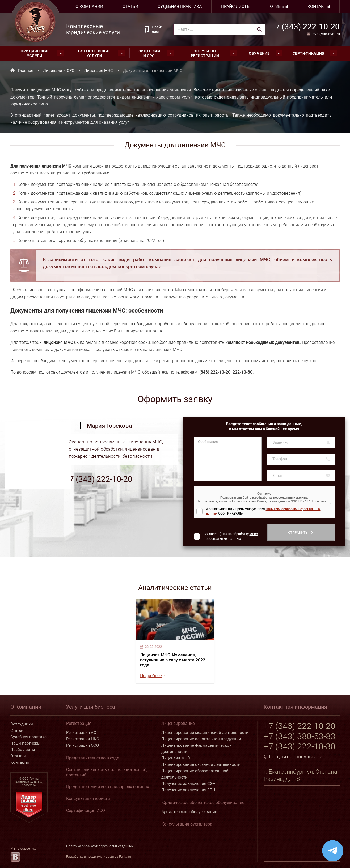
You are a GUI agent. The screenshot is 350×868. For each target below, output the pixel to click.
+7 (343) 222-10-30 (300, 746)
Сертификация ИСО (86, 811)
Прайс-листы (236, 7)
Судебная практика (180, 7)
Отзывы (279, 7)
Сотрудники (22, 724)
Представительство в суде (93, 758)
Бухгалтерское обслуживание (189, 812)
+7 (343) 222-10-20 (99, 479)
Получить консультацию (298, 757)
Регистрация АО (81, 733)
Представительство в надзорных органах (108, 787)
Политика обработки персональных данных (100, 846)
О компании (89, 7)
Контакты (319, 7)
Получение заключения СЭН (188, 784)
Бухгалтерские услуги (102, 53)
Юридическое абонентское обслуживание (203, 803)
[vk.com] (15, 857)
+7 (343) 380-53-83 (300, 736)
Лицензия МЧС (176, 758)
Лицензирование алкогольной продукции (201, 739)
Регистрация (79, 723)
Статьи (130, 7)
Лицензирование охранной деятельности (201, 764)
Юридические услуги (42, 53)
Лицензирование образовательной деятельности (195, 774)
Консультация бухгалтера (187, 824)
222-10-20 (305, 27)
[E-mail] (301, 476)
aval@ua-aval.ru (326, 34)
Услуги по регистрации (214, 53)
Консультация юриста (88, 799)
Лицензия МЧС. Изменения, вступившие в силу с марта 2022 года (173, 660)
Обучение (265, 53)
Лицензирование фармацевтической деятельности (197, 749)
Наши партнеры (25, 743)
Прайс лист (157, 29)
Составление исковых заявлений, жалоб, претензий (107, 772)
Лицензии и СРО (156, 53)
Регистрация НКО (83, 739)
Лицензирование (178, 723)
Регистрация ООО (83, 745)
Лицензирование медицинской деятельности (205, 733)
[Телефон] (301, 459)
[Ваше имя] (301, 443)
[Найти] (259, 29)
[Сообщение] (228, 459)
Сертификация (315, 53)
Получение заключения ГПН (188, 790)
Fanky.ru (125, 857)
